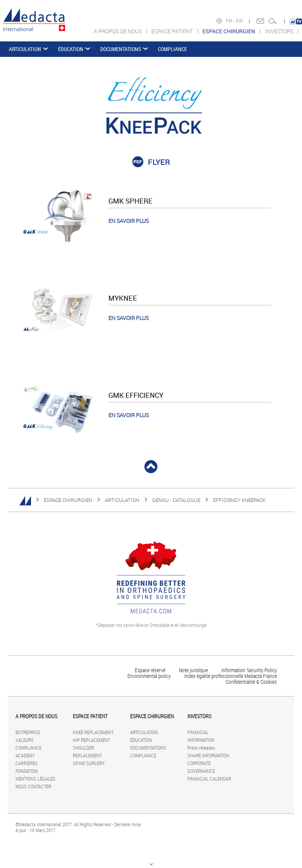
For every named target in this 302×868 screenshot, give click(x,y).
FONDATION (27, 771)
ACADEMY (25, 755)
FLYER (159, 162)
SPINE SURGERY (89, 763)
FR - (231, 21)
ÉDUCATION (71, 49)
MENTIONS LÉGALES (35, 779)
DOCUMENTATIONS (121, 49)
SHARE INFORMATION (208, 755)
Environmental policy (149, 676)
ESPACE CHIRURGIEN (68, 500)
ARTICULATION (25, 49)
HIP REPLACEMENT (91, 740)
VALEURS (25, 740)
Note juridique (193, 670)
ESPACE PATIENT (173, 31)
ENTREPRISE (28, 732)
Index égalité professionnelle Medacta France (231, 676)
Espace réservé (151, 670)
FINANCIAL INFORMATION (201, 736)
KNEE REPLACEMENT (93, 732)
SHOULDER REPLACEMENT (87, 752)
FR (240, 21)
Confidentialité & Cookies (251, 682)
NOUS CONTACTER (33, 786)
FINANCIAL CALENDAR (209, 779)
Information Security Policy (249, 670)
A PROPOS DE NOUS (118, 31)
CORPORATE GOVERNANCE (201, 767)
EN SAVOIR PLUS (129, 221)
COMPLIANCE (172, 49)
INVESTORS (280, 31)
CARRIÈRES (27, 763)
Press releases (201, 748)
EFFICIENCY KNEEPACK (239, 500)
